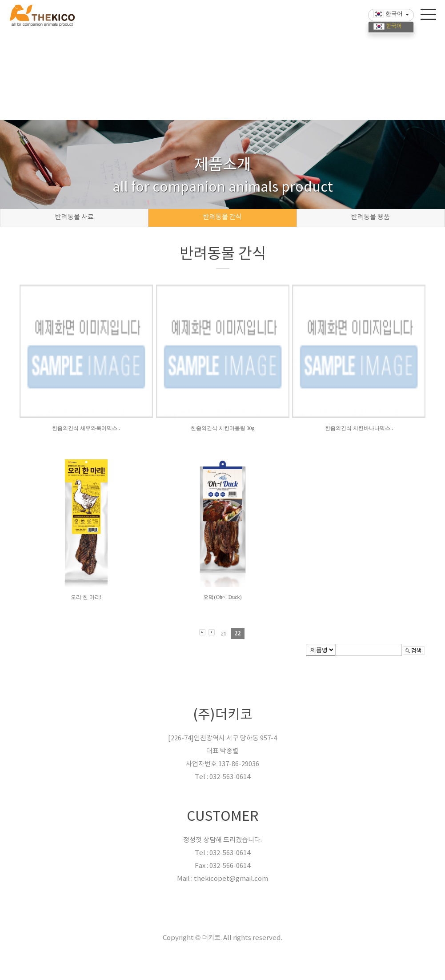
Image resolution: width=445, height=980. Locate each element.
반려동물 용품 (371, 217)
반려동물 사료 (74, 217)
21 (224, 634)
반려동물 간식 (222, 217)
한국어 (388, 26)
